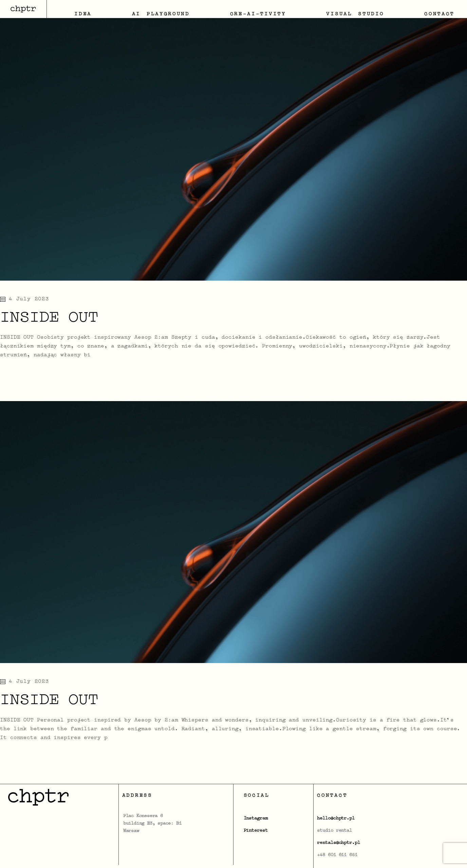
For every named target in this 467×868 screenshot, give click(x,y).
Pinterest (256, 831)
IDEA (83, 14)
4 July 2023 (25, 299)
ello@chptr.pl (337, 818)
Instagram (256, 818)
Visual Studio (355, 14)
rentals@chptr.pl (338, 843)
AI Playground (161, 14)
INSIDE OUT (49, 318)
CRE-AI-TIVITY (258, 14)
